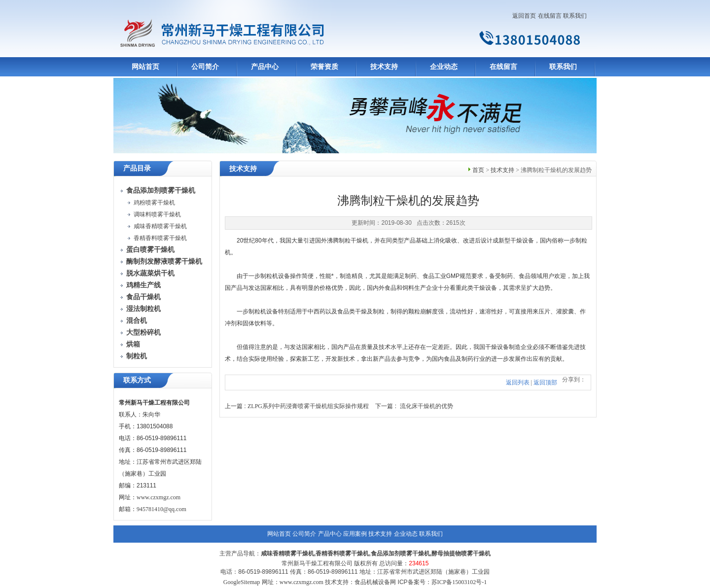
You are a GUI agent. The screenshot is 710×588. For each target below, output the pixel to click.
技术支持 (384, 67)
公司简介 (205, 67)
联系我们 (575, 16)
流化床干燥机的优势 (426, 406)
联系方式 (137, 380)
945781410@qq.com (161, 509)
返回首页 (524, 16)
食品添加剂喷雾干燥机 (400, 553)
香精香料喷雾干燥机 (160, 238)
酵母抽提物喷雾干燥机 (461, 553)
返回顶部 (545, 382)
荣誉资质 (324, 67)
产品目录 (137, 168)
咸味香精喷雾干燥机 (160, 226)
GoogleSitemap (242, 582)
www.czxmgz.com (159, 497)
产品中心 (265, 67)
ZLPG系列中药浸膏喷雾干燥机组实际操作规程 (308, 406)
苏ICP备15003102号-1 (459, 582)
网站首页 (145, 67)
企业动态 (444, 67)
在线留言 (550, 16)
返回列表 (518, 382)
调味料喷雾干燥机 (157, 214)
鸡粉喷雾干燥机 (154, 203)
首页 (478, 170)
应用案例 (355, 534)
